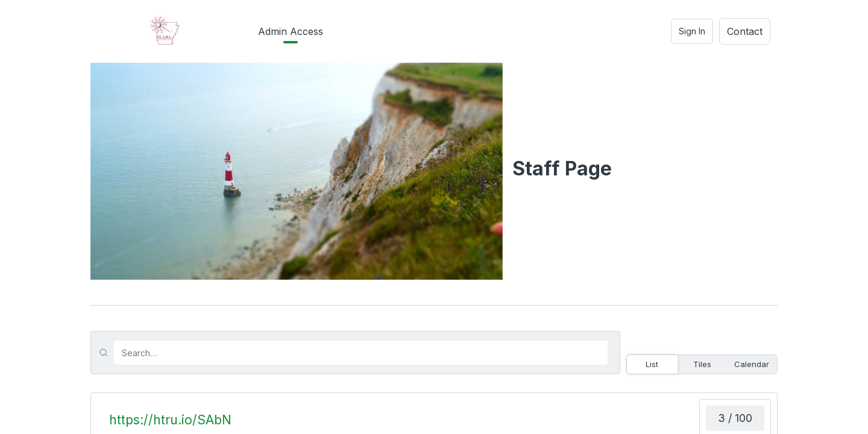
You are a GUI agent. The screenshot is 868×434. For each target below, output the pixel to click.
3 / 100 (735, 418)
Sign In (692, 31)
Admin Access (291, 31)
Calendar (752, 364)
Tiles (702, 364)
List (652, 364)
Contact (745, 31)
